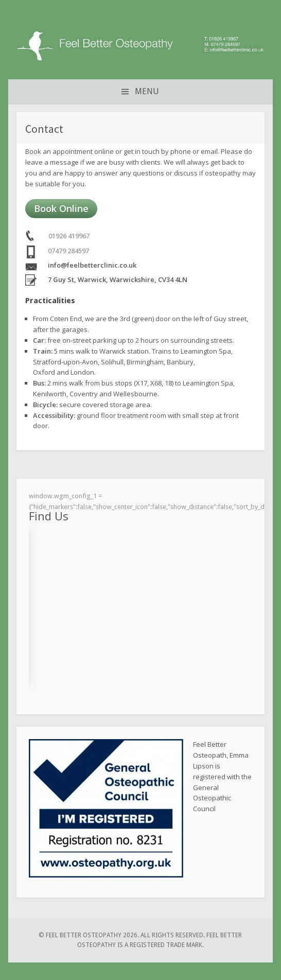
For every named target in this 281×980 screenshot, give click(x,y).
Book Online (61, 208)
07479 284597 (68, 251)
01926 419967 (69, 236)
